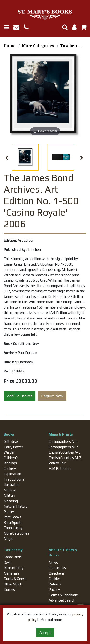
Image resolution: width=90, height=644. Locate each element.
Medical (10, 490)
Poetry (9, 512)
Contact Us (57, 568)
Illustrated (12, 485)
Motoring (11, 501)
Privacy (54, 589)
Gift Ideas (11, 441)
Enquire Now (52, 396)
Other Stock (13, 584)
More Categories (16, 533)
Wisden (9, 452)
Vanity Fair (57, 463)
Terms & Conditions (64, 595)
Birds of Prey (13, 568)
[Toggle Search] (63, 27)
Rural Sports (13, 523)
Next (82, 158)
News (53, 563)
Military (9, 495)
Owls (7, 563)
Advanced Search (62, 600)
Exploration (12, 474)
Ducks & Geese (15, 579)
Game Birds (13, 557)
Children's (11, 458)
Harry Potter (13, 447)
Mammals (11, 573)
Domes (9, 589)
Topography (13, 528)
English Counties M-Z (65, 458)
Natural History (15, 506)
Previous (6, 158)
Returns (55, 584)
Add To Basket (20, 396)
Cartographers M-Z (63, 447)
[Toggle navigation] (8, 27)
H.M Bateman (60, 469)
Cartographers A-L (63, 441)
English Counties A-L (65, 452)
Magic (8, 539)
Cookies (55, 579)
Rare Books (12, 517)
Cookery (10, 469)
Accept (45, 633)
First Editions (14, 479)
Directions (57, 573)
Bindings (10, 463)
